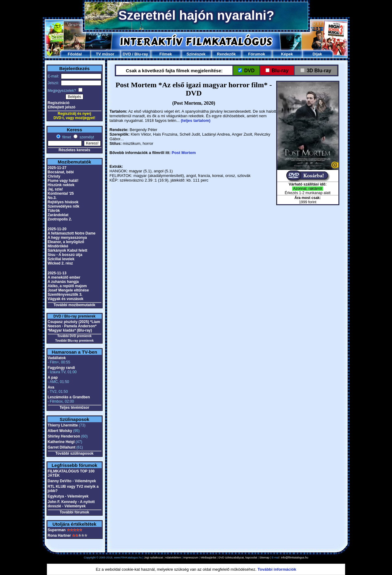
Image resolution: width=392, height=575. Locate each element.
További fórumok (74, 512)
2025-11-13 (57, 273)
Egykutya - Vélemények (68, 496)
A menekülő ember (64, 277)
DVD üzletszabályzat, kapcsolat (238, 558)
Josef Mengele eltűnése (68, 290)
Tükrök (54, 211)
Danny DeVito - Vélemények (72, 481)
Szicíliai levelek (61, 259)
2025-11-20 (57, 229)
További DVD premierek (74, 336)
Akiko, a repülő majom (67, 286)
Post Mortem (184, 153)
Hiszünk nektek (61, 185)
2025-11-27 (57, 168)
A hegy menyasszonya (67, 238)
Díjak (317, 54)
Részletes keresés (74, 150)
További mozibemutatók (74, 305)
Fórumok (257, 54)
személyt (86, 137)
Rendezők (226, 54)
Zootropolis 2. (60, 219)
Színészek (196, 54)
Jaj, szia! (55, 189)
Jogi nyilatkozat (153, 558)
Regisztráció (59, 103)
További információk (277, 569)
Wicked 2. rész (60, 263)
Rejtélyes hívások (63, 202)
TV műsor (105, 54)
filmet (66, 137)
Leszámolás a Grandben (69, 397)
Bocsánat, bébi (61, 172)
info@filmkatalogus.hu (295, 558)
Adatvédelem (173, 558)
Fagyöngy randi (61, 368)
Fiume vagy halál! (63, 181)
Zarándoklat (58, 215)
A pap (53, 378)
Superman (57, 530)
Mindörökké (58, 246)
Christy (54, 176)
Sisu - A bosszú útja (65, 255)
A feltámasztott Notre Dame (72, 233)
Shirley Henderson (64, 436)
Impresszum (191, 558)
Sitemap (264, 558)
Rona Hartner (59, 536)
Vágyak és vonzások (66, 299)
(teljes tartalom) (196, 120)
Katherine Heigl (61, 442)
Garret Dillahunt (62, 447)
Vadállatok (57, 358)
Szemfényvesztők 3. (65, 295)
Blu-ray (141, 54)
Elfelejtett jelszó (62, 107)
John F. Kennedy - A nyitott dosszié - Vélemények (71, 504)
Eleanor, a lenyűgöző (66, 242)
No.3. (52, 198)
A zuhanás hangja (63, 282)
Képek (287, 54)
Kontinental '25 (61, 194)
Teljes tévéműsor (74, 408)
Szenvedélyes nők (64, 206)
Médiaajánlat (208, 558)
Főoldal (75, 54)
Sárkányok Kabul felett (68, 250)
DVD (127, 54)
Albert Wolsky (60, 431)
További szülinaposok (74, 453)
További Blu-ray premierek (74, 341)
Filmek (166, 54)
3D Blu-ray (319, 71)
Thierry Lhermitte (63, 425)
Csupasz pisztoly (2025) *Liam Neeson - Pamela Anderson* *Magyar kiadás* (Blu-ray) (74, 326)
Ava (51, 387)
